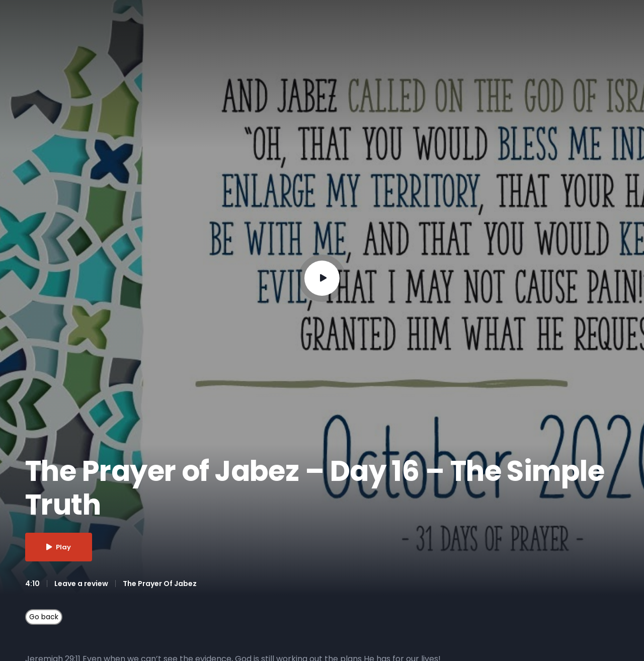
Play (59, 547)
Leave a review (81, 584)
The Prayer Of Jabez (160, 584)
